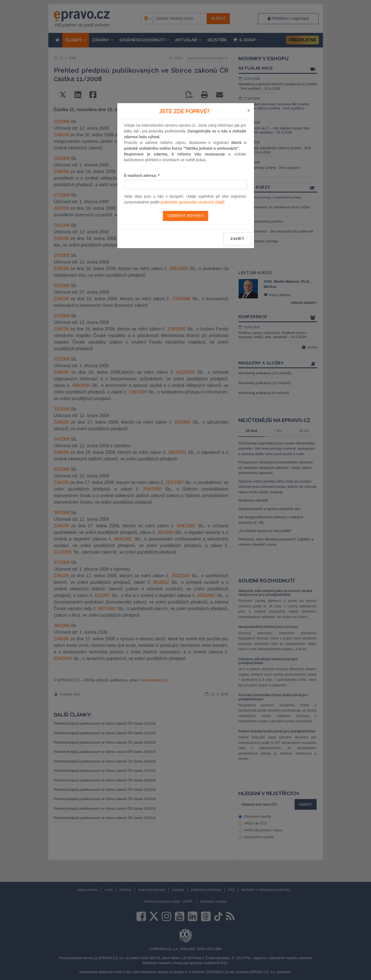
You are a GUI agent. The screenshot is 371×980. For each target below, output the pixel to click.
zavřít (237, 239)
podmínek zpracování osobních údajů (193, 202)
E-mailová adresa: (142, 175)
